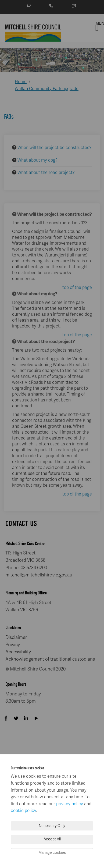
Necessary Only (52, 826)
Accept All (52, 839)
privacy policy (70, 804)
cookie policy (23, 811)
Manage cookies (52, 853)
